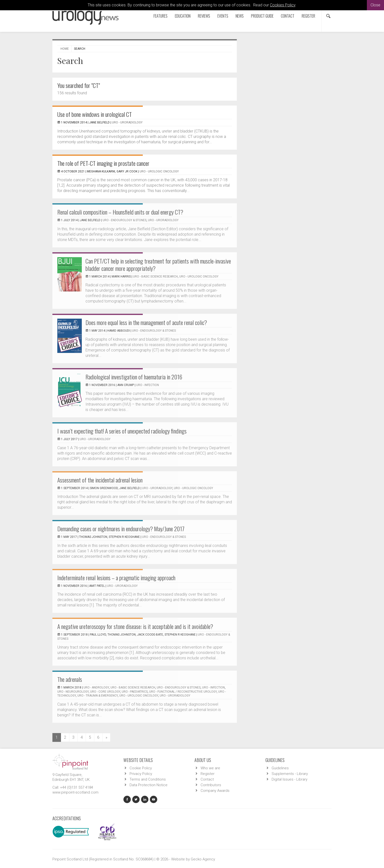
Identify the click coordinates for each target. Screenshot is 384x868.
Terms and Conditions (148, 779)
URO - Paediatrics (135, 692)
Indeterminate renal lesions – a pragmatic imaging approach (116, 578)
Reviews (204, 16)
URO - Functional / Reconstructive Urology (183, 692)
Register (308, 16)
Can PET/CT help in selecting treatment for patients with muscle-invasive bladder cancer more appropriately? (158, 265)
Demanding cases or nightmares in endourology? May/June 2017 (121, 529)
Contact (288, 16)
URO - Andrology (96, 687)
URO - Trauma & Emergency (98, 696)
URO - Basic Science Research (155, 277)
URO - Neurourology (73, 692)
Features (161, 16)
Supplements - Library (290, 774)
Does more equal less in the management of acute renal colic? (146, 322)
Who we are (210, 768)
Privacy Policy (141, 774)
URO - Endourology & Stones (125, 220)
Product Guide (262, 16)
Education (183, 16)
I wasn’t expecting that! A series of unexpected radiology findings (122, 431)
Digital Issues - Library (289, 779)
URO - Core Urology (105, 692)
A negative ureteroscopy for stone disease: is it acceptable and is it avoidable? (135, 626)
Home (65, 49)
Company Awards (215, 791)
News (240, 16)
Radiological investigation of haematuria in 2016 (134, 377)
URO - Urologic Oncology (159, 171)
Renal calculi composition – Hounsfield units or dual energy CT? (120, 212)
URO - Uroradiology (127, 122)
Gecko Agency (203, 859)
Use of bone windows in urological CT (95, 114)
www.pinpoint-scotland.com (75, 792)
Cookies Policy (283, 5)
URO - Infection (148, 385)
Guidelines (280, 768)
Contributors (211, 785)
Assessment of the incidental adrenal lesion (100, 480)
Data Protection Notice (149, 785)
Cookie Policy (141, 768)
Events (223, 16)
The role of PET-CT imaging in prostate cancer (103, 163)
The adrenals (70, 679)
